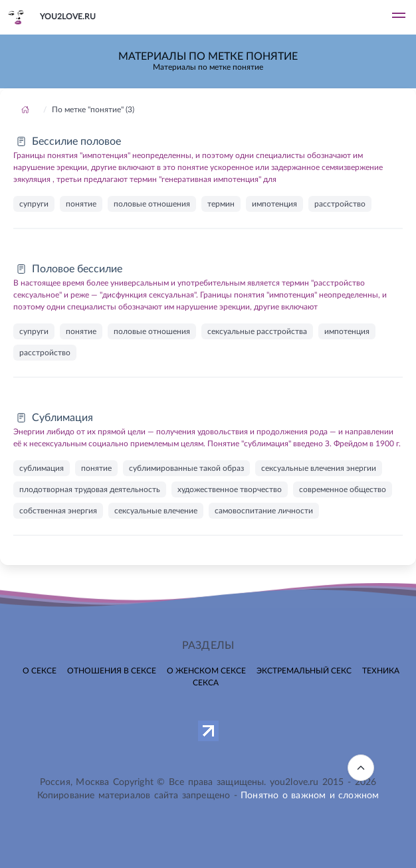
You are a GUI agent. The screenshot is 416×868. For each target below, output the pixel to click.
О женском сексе (206, 671)
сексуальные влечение (156, 511)
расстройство (340, 204)
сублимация (42, 468)
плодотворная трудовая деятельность (90, 489)
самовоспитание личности (264, 511)
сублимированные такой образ (186, 468)
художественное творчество (230, 489)
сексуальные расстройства (257, 331)
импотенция (274, 204)
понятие (81, 204)
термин (221, 204)
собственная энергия (58, 511)
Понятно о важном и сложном (310, 796)
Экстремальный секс (304, 671)
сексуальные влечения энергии (319, 468)
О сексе (40, 671)
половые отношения (152, 204)
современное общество (343, 489)
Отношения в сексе (112, 671)
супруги (34, 204)
